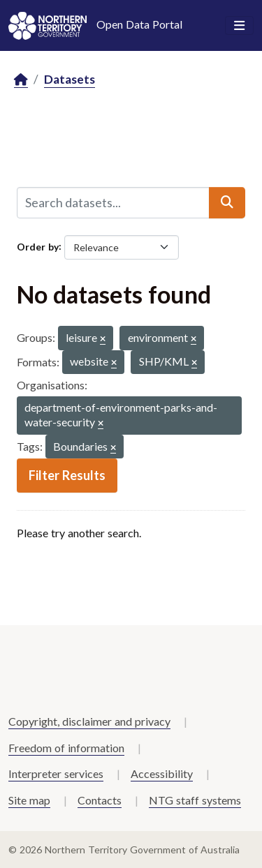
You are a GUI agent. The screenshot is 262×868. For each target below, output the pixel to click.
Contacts (100, 800)
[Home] (21, 80)
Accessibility (162, 773)
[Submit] (227, 202)
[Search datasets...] (113, 202)
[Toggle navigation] (239, 26)
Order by (38, 246)
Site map (29, 800)
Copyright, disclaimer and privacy (89, 721)
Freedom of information (66, 748)
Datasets (70, 79)
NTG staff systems (195, 800)
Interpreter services (56, 773)
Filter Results (67, 475)
